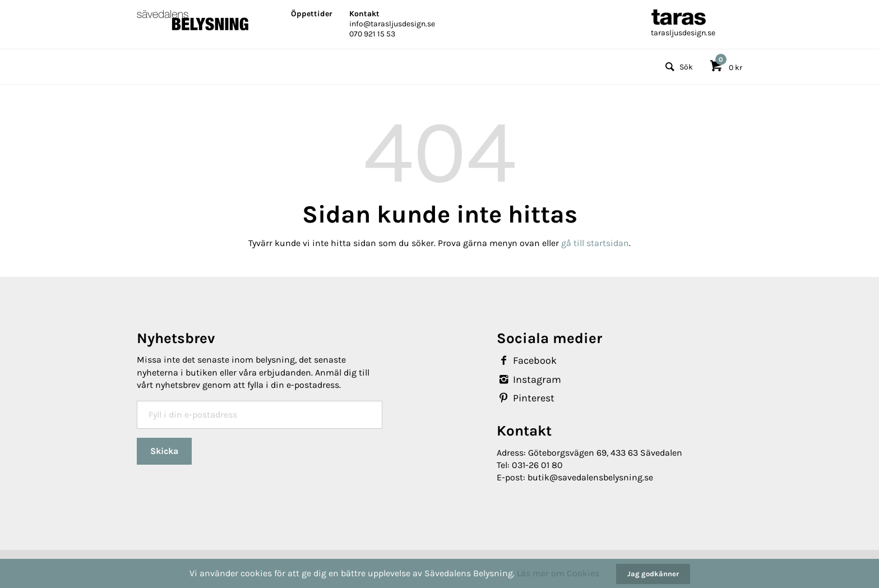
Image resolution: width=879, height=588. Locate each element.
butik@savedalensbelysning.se (590, 477)
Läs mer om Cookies (558, 573)
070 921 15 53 (372, 34)
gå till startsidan (595, 243)
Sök (677, 67)
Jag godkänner (653, 574)
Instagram (529, 379)
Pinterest (526, 398)
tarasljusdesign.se (683, 33)
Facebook (527, 360)
